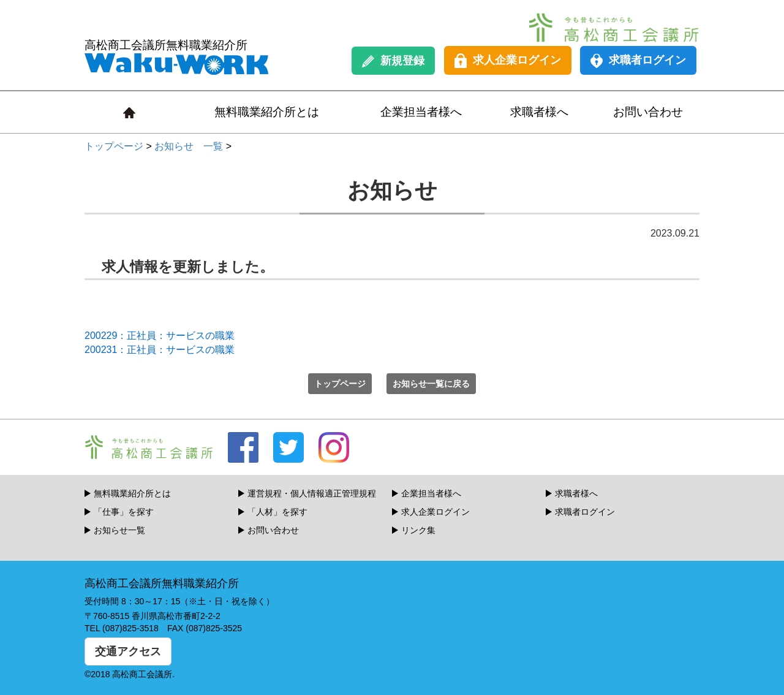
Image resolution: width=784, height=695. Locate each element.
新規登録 (393, 61)
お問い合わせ (648, 112)
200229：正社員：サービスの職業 (160, 336)
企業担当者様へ (421, 112)
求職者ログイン (638, 61)
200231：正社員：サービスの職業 (160, 350)
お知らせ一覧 (119, 530)
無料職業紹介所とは (267, 112)
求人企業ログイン (508, 61)
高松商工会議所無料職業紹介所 (176, 57)
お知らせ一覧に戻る (431, 384)
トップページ (114, 146)
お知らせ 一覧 (189, 146)
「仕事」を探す (124, 512)
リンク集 (418, 530)
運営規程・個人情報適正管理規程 (312, 493)
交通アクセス (128, 651)
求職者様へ (539, 112)
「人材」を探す (277, 512)
